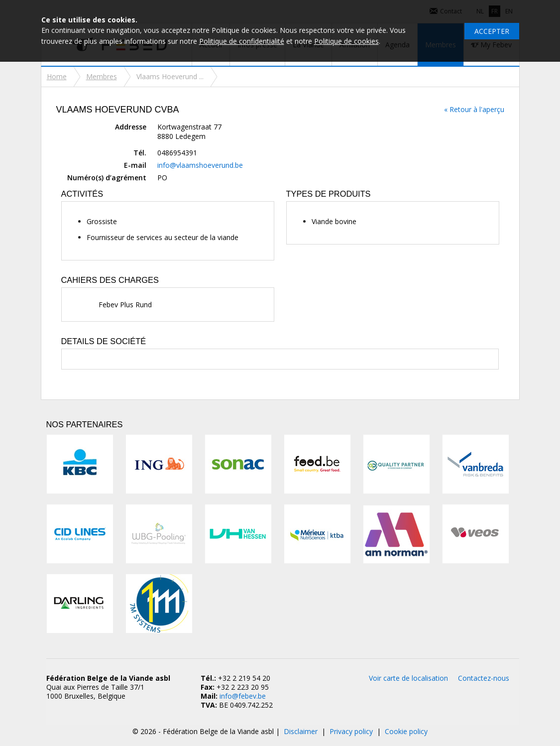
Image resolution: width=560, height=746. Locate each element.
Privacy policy (351, 731)
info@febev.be (243, 696)
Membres (102, 76)
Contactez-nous (484, 678)
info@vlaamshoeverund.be (200, 165)
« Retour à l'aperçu (474, 109)
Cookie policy (406, 731)
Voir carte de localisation (408, 678)
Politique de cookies (346, 41)
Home (57, 76)
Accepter (492, 31)
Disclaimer (301, 731)
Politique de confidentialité (242, 41)
